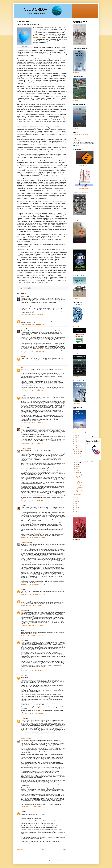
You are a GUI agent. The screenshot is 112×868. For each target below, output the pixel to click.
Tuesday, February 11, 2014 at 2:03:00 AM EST (32, 314)
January (78, 494)
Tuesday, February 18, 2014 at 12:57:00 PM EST (32, 843)
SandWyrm (24, 427)
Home (42, 850)
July (77, 465)
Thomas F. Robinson (26, 599)
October (78, 457)
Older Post (65, 850)
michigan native (25, 449)
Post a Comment (23, 846)
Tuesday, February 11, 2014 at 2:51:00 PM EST (32, 391)
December (78, 452)
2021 (76, 435)
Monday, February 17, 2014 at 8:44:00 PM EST (32, 806)
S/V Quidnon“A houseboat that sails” (84, 187)
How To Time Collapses (79, 491)
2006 (76, 512)
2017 (76, 443)
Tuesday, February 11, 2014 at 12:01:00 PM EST (32, 352)
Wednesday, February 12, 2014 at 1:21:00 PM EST (33, 594)
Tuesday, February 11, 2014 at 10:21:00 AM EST (32, 324)
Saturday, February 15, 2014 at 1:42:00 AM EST (32, 626)
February (78, 475)
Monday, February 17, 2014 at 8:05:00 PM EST (32, 734)
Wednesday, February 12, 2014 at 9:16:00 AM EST (33, 584)
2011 (76, 501)
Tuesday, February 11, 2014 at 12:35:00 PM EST (32, 363)
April (77, 471)
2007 (76, 509)
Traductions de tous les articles (80, 135)
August (78, 462)
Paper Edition (76, 323)
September (78, 459)
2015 (76, 448)
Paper (79, 350)
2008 (76, 507)
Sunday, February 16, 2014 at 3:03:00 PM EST (32, 635)
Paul (22, 811)
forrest (23, 329)
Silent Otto (24, 296)
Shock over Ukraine (78, 477)
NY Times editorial (38, 38)
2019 (76, 439)
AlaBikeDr (23, 719)
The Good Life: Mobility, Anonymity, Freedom (79, 482)
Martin (23, 357)
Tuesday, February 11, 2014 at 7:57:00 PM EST (32, 444)
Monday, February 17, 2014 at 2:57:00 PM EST (32, 671)
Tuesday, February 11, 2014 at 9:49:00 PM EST (32, 501)
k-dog (22, 506)
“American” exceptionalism (79, 487)
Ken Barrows (24, 319)
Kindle (74, 350)
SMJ (22, 589)
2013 (76, 497)
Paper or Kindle (77, 298)
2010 (76, 503)
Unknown (23, 368)
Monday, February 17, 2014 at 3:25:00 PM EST (32, 714)
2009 (76, 505)
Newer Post (20, 850)
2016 (76, 446)
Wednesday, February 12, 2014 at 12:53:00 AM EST (33, 538)
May (77, 469)
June (77, 467)
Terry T (23, 640)
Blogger (62, 860)
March (77, 473)
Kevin (22, 396)
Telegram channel (77, 141)
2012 (76, 499)
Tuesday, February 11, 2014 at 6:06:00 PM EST (32, 422)
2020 (76, 437)
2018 (76, 441)
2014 (76, 450)
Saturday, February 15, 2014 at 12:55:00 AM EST (33, 605)
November (78, 454)
